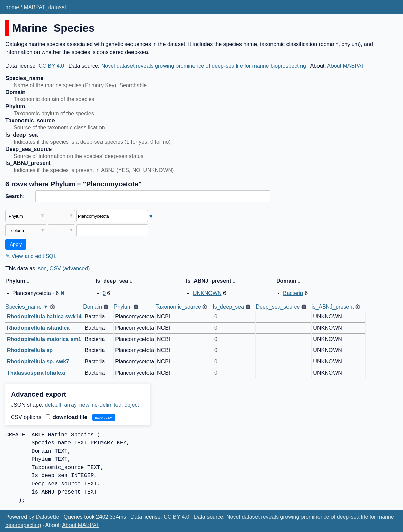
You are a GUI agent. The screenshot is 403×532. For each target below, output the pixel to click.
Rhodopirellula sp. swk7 (38, 362)
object (132, 405)
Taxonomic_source (178, 307)
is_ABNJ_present (333, 307)
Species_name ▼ (27, 307)
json (42, 269)
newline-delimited (100, 405)
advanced (76, 269)
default (53, 405)
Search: (15, 196)
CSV (55, 269)
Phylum (123, 307)
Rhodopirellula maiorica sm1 (44, 339)
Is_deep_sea (228, 307)
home (12, 7)
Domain (92, 307)
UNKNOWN (207, 293)
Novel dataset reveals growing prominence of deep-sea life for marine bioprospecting (204, 66)
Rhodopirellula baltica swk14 (44, 317)
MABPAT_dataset (45, 7)
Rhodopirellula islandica (38, 328)
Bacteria (293, 293)
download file (67, 417)
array (70, 405)
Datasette (47, 517)
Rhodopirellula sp (30, 350)
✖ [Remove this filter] (151, 216)
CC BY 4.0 (51, 66)
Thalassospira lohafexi (36, 373)
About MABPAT (346, 66)
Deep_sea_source (278, 307)
